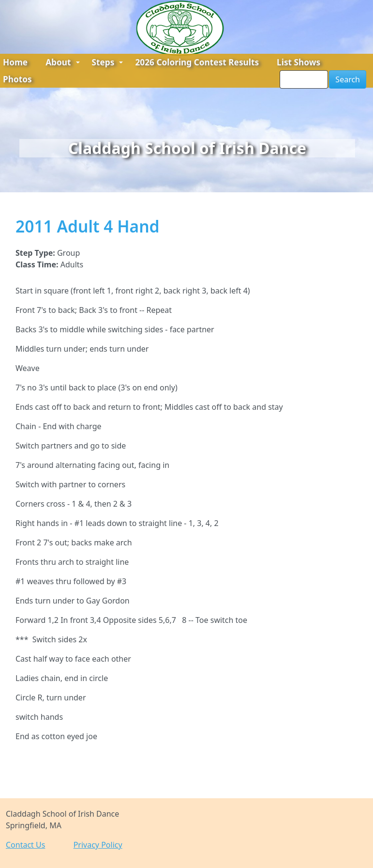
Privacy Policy (98, 845)
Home (15, 62)
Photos (17, 79)
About (62, 62)
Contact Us (25, 845)
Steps (108, 62)
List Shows (298, 62)
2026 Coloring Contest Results (197, 62)
